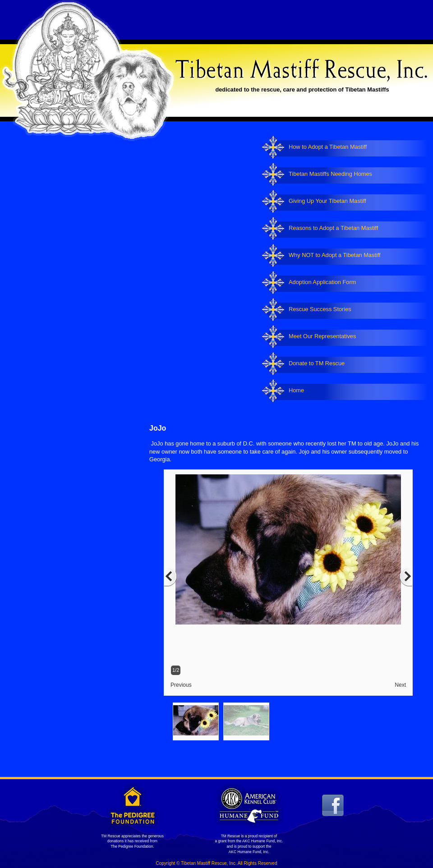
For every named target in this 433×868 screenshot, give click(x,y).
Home (296, 390)
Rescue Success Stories (320, 309)
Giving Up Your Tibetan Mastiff (327, 201)
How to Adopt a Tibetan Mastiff (328, 147)
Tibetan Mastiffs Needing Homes (330, 174)
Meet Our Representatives (322, 336)
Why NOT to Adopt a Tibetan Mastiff (335, 255)
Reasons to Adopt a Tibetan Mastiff (333, 228)
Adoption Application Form (322, 282)
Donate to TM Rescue (317, 363)
